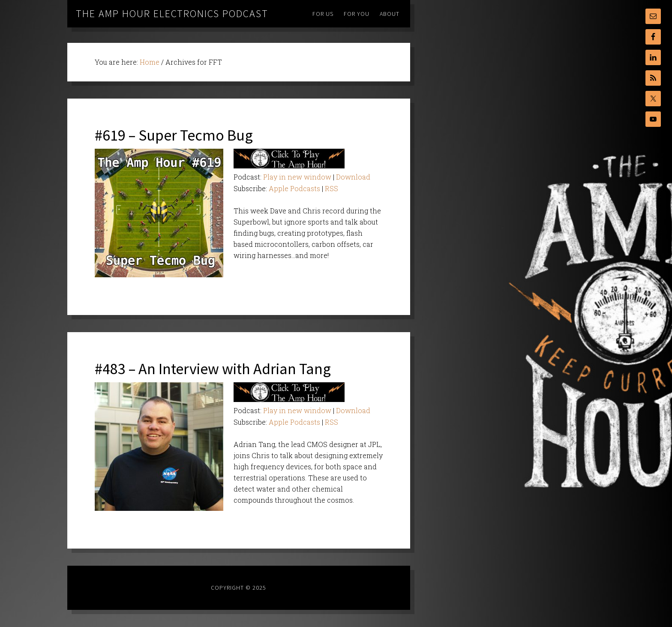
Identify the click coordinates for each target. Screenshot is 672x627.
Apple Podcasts (294, 188)
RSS (331, 188)
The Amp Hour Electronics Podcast (172, 13)
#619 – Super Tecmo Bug (174, 135)
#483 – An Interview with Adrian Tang (213, 369)
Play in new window (297, 177)
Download (353, 177)
